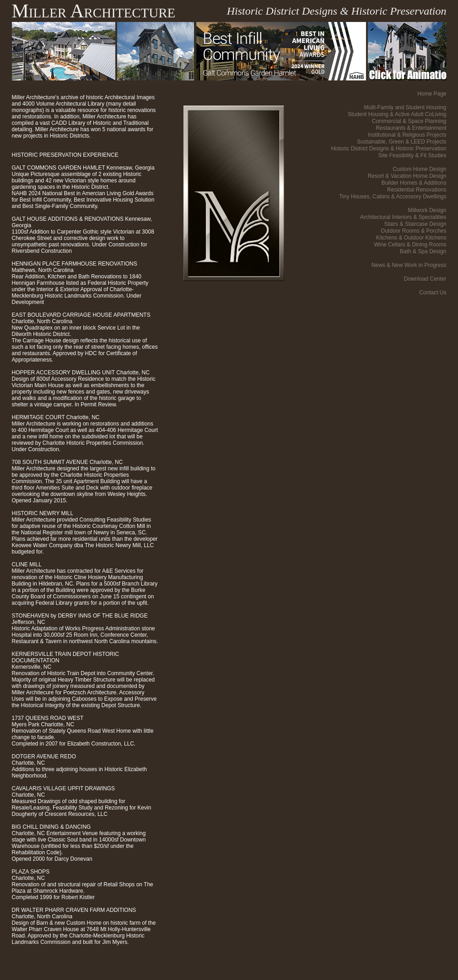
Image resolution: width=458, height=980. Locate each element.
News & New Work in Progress (409, 265)
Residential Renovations (417, 190)
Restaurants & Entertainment (411, 128)
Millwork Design (427, 210)
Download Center (425, 279)
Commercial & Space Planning (409, 121)
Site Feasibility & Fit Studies (412, 155)
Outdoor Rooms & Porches (413, 231)
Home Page (432, 94)
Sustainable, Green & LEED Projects (401, 142)
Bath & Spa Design (423, 251)
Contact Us (433, 293)
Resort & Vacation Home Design (407, 176)
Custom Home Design (419, 169)
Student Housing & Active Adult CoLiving (397, 114)
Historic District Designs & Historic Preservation (388, 149)
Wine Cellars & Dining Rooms (410, 245)
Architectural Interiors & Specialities (403, 217)
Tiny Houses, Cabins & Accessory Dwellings (393, 197)
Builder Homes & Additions (414, 183)
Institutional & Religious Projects (407, 135)
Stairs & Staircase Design (415, 224)
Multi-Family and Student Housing (405, 107)
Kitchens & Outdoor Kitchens (411, 238)
